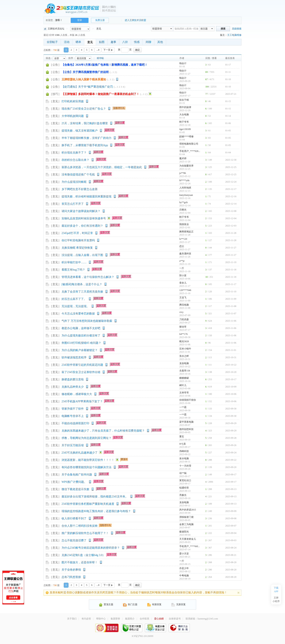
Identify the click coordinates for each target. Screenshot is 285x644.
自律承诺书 (175, 619)
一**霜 (183, 407)
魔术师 (183, 158)
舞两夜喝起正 (186, 232)
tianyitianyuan (186, 195)
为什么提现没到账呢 (74, 182)
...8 (98, 50)
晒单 (78, 42)
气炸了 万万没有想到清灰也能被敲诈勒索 (87, 321)
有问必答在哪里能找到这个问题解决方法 (86, 467)
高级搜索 (237, 29)
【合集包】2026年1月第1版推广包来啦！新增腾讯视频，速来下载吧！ (104, 65)
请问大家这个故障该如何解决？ (81, 211)
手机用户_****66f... (190, 546)
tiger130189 (185, 129)
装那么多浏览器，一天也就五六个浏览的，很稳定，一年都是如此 (102, 167)
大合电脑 (184, 115)
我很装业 (184, 224)
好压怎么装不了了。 (74, 299)
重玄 (182, 437)
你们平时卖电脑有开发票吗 (78, 240)
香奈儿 (183, 283)
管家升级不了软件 (73, 409)
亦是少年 (184, 568)
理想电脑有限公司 (189, 144)
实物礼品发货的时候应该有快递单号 (84, 218)
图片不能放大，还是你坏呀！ (80, 562)
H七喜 (183, 444)
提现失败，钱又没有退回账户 (80, 131)
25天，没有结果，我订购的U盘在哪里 (85, 123)
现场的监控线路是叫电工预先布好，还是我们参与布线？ (96, 511)
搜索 (223, 29)
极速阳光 (184, 532)
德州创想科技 (186, 429)
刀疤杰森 (184, 319)
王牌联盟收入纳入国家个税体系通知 (84, 79)
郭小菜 (183, 276)
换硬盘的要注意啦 (73, 379)
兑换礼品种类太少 (73, 387)
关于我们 (72, 619)
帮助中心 (101, 619)
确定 (138, 50)
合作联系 (144, 619)
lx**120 (183, 239)
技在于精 (184, 100)
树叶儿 (183, 385)
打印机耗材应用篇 (73, 101)
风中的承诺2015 (188, 510)
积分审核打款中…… (74, 262)
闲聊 (148, 42)
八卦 (125, 42)
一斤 (182, 268)
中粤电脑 (184, 576)
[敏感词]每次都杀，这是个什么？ (82, 284)
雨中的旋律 (185, 107)
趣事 (113, 42)
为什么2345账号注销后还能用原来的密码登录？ (91, 548)
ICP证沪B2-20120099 (143, 636)
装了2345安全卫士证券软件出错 (81, 372)
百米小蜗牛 (185, 349)
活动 (67, 42)
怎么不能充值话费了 (74, 540)
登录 (80, 20)
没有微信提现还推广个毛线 (78, 175)
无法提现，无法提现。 (75, 306)
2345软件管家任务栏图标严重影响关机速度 (88, 504)
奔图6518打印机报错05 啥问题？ (81, 343)
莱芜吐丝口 (185, 480)
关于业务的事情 (71, 570)
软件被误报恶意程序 (74, 358)
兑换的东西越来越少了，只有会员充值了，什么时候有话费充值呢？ (103, 431)
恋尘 (182, 246)
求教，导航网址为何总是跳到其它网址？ (86, 438)
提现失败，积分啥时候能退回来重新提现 (86, 197)
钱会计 (183, 63)
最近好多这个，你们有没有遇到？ (82, 226)
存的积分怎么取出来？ (75, 160)
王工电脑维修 (234, 35)
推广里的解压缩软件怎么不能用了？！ (85, 533)
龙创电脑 (184, 363)
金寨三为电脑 (186, 524)
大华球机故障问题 (73, 116)
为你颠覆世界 (186, 166)
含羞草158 (185, 371)
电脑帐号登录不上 (73, 416)
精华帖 (100, 58)
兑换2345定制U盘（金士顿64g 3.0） (83, 555)
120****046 (185, 290)
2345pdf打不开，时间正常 (77, 233)
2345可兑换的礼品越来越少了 (80, 453)
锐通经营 (184, 488)
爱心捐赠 (159, 619)
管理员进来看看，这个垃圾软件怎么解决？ (88, 277)
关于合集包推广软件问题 (77, 475)
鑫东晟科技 (185, 254)
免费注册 (100, 20)
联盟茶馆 (157, 29)
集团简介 (130, 619)
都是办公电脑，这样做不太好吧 (81, 328)
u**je (182, 261)
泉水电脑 (184, 458)
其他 (160, 42)
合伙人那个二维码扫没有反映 (80, 526)
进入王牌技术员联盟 (135, 20)
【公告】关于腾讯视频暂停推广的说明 (85, 72)
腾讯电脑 (184, 305)
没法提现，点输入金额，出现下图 (82, 255)
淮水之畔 (184, 356)
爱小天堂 (184, 554)
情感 (137, 42)
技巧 (55, 94)
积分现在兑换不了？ (74, 153)
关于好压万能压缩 (73, 445)
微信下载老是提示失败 (75, 489)
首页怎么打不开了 (73, 204)
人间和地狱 (185, 188)
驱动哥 (183, 327)
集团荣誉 (115, 619)
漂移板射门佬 (186, 517)
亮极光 (183, 495)
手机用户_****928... (190, 151)
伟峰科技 (184, 451)
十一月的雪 (185, 466)
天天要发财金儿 (188, 539)
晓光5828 (184, 341)
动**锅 (183, 473)
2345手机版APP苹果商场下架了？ (82, 401)
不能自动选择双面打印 (75, 423)
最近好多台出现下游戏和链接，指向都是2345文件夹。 (95, 497)
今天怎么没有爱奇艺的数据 (78, 314)
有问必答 (86, 619)
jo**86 (183, 173)
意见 (99, 29)
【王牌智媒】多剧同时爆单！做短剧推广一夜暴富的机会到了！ (100, 94)
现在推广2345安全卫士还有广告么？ (84, 109)
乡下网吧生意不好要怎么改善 (80, 189)
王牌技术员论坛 (54, 29)
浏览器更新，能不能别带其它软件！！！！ (88, 460)
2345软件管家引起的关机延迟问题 (82, 365)
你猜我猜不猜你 (188, 400)
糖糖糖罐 (184, 378)
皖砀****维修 (186, 136)
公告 (55, 65)
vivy (181, 312)
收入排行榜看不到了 (74, 519)
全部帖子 (52, 42)
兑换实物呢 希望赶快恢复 (77, 248)
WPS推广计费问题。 (74, 482)
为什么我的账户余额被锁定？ (80, 350)
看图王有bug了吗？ (73, 270)
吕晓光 (183, 210)
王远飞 (183, 297)
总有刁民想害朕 (71, 577)
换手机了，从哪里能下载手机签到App (85, 145)
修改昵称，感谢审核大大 (77, 394)
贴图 (102, 42)
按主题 (204, 29)
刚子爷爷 (184, 122)
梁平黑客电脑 (186, 422)
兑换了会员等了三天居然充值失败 (82, 292)
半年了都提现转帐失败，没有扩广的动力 (86, 138)
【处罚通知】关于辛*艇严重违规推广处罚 (87, 87)
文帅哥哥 (184, 393)
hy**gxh (183, 202)
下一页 (108, 50)
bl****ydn (184, 180)
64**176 (183, 334)
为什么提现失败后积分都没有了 (81, 336)
